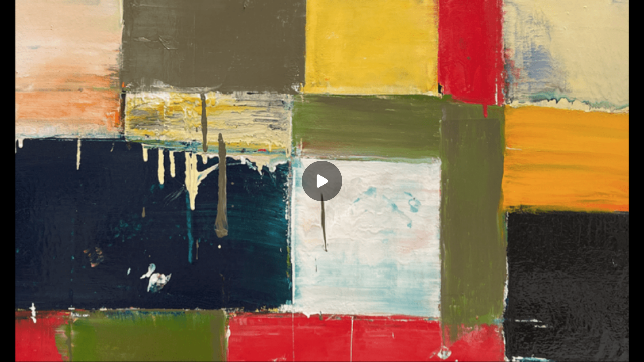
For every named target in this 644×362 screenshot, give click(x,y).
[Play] (322, 181)
